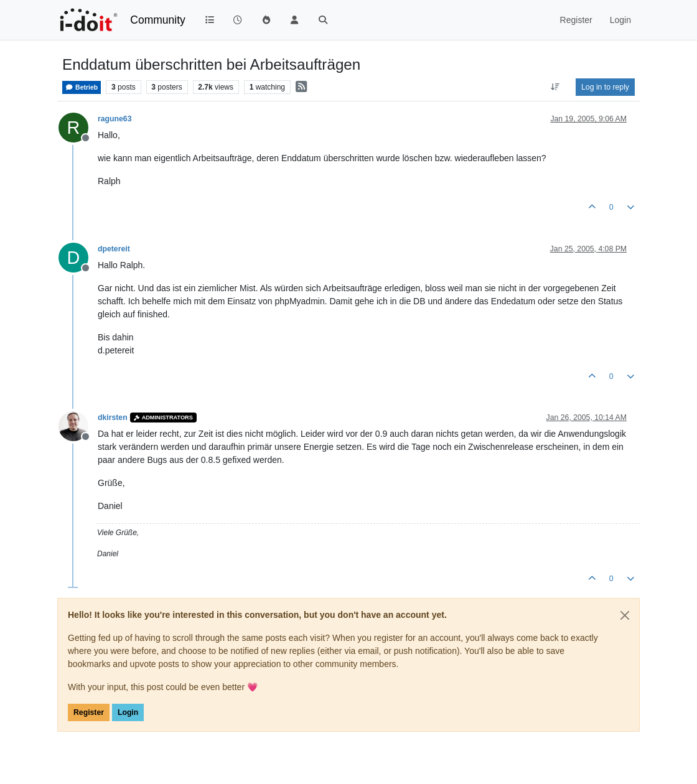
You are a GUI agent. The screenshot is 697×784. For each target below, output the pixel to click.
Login (128, 712)
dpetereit (114, 249)
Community (158, 20)
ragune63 (115, 119)
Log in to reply (605, 87)
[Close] (625, 615)
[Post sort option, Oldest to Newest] (555, 87)
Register (89, 712)
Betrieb (82, 87)
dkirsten (113, 418)
